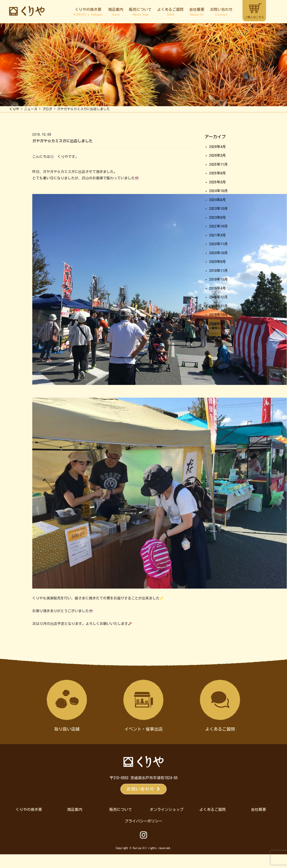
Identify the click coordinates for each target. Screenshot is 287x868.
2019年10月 (218, 279)
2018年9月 (217, 324)
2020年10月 (218, 253)
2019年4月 (217, 288)
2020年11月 (218, 244)
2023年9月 (217, 217)
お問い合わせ (221, 12)
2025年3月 (217, 182)
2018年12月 (218, 297)
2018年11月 (218, 306)
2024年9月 (217, 200)
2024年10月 (218, 191)
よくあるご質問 (170, 12)
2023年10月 (218, 209)
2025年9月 (217, 173)
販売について (140, 12)
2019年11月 (218, 271)
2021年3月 (217, 235)
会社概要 (197, 12)
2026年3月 (217, 155)
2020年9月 (217, 262)
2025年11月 (218, 164)
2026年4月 (217, 147)
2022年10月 (218, 226)
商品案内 (116, 12)
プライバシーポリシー (143, 821)
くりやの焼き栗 (88, 12)
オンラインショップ (167, 809)
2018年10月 (218, 315)
